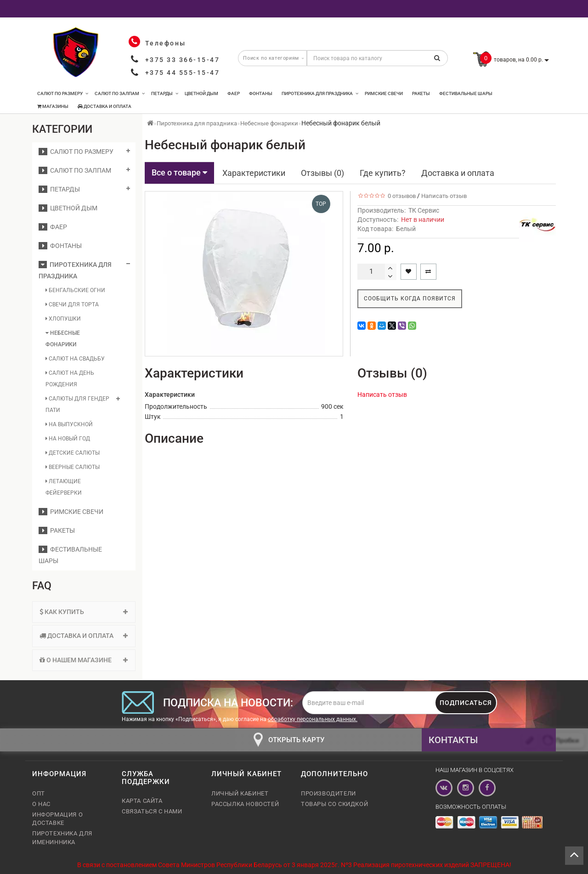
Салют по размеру (63, 93)
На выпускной (69, 424)
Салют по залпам (120, 93)
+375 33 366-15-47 (183, 60)
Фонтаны (261, 93)
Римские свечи (384, 93)
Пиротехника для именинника (62, 837)
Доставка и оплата (105, 106)
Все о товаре (179, 172)
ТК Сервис (424, 210)
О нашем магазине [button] (84, 660)
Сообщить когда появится (410, 299)
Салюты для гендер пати (77, 404)
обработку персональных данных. (313, 719)
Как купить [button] (84, 612)
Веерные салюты (73, 467)
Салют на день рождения (70, 379)
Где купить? (383, 173)
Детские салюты (73, 453)
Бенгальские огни (75, 290)
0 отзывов (400, 196)
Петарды (165, 93)
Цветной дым (201, 93)
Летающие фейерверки (64, 487)
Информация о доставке (57, 819)
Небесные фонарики (63, 339)
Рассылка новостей (245, 804)
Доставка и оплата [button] (84, 636)
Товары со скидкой (334, 804)
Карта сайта (142, 801)
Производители (328, 793)
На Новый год (68, 439)
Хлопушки (63, 319)
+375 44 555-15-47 (183, 73)
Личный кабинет (240, 793)
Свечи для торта (72, 304)
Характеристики (254, 173)
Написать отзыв (444, 196)
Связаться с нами (152, 811)
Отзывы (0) (322, 173)
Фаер (234, 93)
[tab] (84, 612)
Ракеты (421, 93)
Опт (39, 793)
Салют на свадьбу (75, 359)
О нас (41, 804)
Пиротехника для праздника (320, 93)
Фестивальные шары (466, 93)
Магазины (53, 106)
